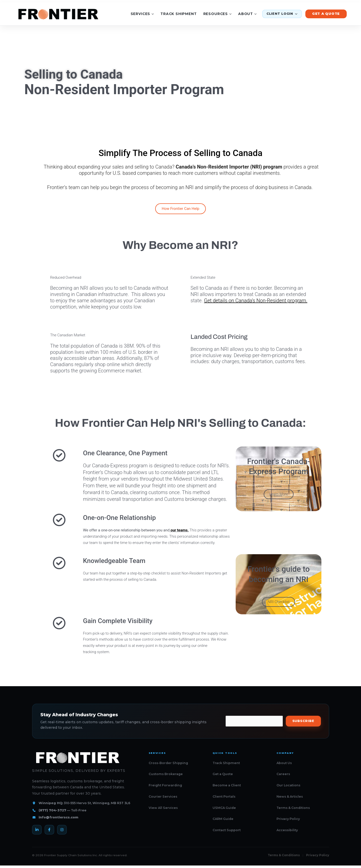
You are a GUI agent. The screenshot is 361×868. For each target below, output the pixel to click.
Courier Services (163, 797)
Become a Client (227, 785)
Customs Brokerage (166, 774)
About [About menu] (247, 14)
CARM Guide (223, 819)
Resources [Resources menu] (217, 14)
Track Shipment (179, 14)
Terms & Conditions (293, 808)
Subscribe (303, 721)
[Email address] (254, 721)
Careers (283, 774)
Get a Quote (326, 14)
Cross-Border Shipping (168, 763)
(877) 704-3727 (52, 810)
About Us (284, 763)
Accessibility (287, 830)
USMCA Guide (224, 808)
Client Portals (224, 797)
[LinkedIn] (37, 830)
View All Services (163, 808)
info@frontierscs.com (58, 817)
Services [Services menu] (142, 14)
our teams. (179, 530)
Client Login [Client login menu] (282, 14)
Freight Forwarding (165, 785)
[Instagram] (62, 830)
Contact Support (227, 830)
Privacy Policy (288, 819)
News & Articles (290, 797)
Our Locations (288, 785)
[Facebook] (49, 830)
